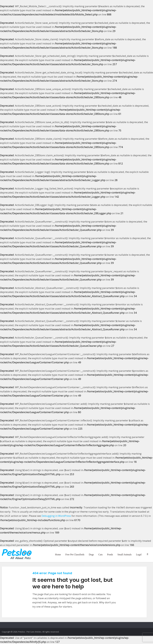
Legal (139, 555)
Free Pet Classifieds (75, 555)
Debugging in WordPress (56, 516)
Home (58, 555)
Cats (100, 555)
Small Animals (125, 555)
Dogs (91, 555)
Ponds (110, 555)
